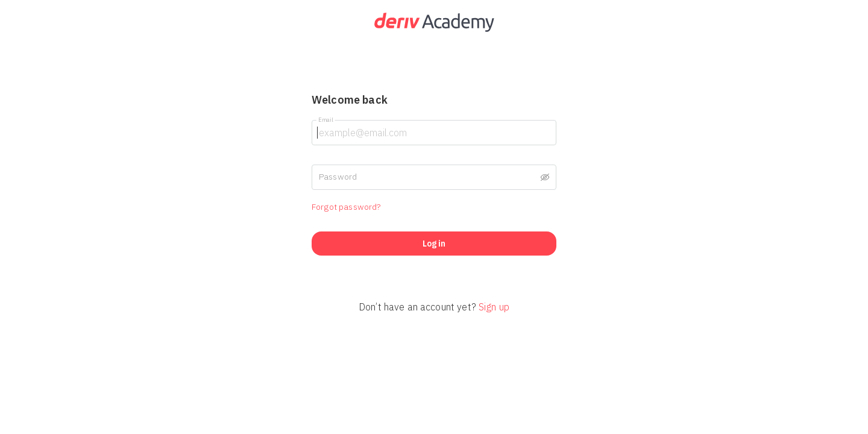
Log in (434, 244)
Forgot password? (346, 207)
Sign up (494, 307)
